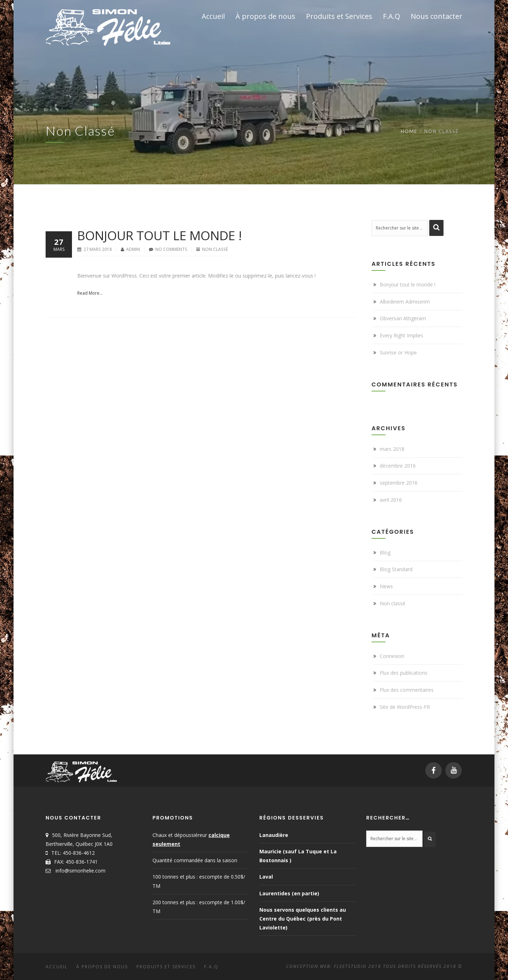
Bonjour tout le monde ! (160, 235)
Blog (385, 552)
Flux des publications (404, 673)
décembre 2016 (398, 466)
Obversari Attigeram (403, 318)
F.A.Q (211, 967)
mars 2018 (392, 449)
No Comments (171, 249)
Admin (134, 249)
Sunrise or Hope (398, 352)
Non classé (215, 249)
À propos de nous (102, 967)
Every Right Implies (401, 335)
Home (409, 131)
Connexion (392, 656)
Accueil (57, 967)
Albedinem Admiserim (405, 302)
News (386, 586)
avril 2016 (391, 500)
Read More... (90, 293)
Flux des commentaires (407, 690)
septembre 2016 (399, 483)
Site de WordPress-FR (405, 707)
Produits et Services (166, 967)
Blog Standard (396, 569)
